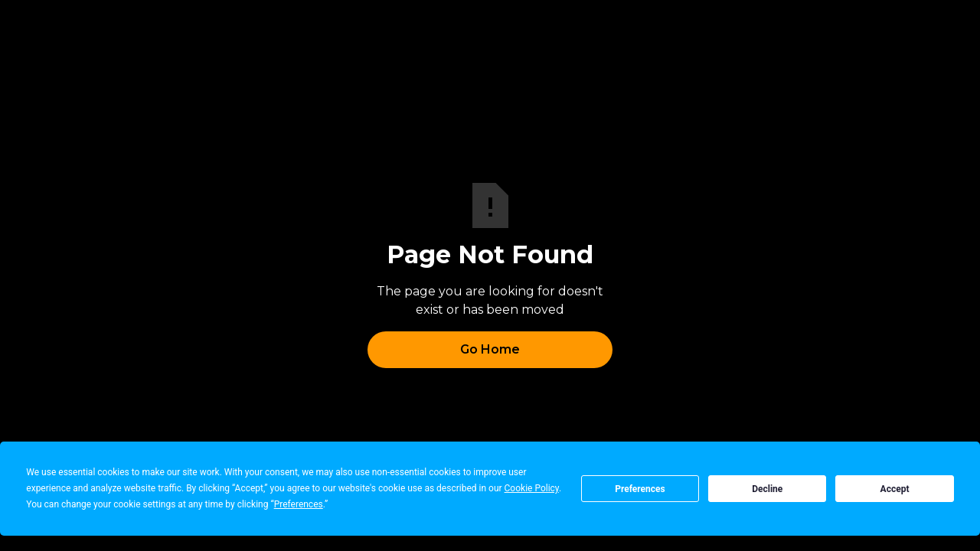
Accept (895, 489)
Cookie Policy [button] (532, 488)
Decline (767, 489)
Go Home (490, 349)
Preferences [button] (299, 504)
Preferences (640, 489)
